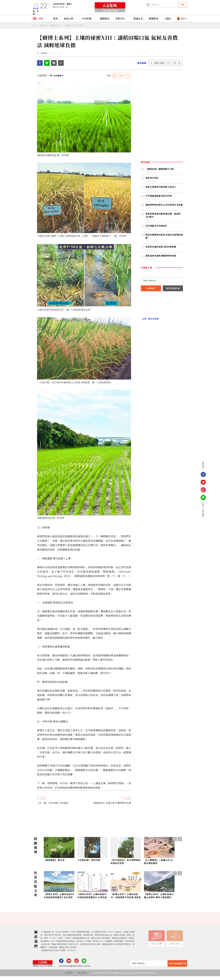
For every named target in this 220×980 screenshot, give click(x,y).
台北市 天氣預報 (162, 310)
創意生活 (44, 27)
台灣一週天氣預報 (150, 322)
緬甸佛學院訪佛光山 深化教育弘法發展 (164, 208)
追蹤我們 (197, 465)
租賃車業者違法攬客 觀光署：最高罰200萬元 (163, 219)
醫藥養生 (105, 21)
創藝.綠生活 (56, 27)
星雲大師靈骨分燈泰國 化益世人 (161, 190)
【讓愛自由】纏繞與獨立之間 (160, 173)
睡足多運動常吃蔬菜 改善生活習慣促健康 (164, 240)
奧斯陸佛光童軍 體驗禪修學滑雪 (161, 259)
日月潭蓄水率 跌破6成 (156, 229)
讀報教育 (154, 21)
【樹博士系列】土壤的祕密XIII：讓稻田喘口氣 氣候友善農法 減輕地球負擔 (75, 27)
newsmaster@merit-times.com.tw (75, 970)
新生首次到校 (152, 181)
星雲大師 (70, 21)
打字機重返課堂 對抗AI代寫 (159, 199)
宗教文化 (122, 21)
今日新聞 (88, 21)
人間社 (168, 21)
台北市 (36, 9)
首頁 (56, 21)
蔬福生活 (138, 21)
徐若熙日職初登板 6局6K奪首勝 (161, 250)
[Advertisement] (110, 821)
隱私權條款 (82, 977)
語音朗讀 (142, 67)
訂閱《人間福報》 (197, 510)
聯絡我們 (69, 977)
